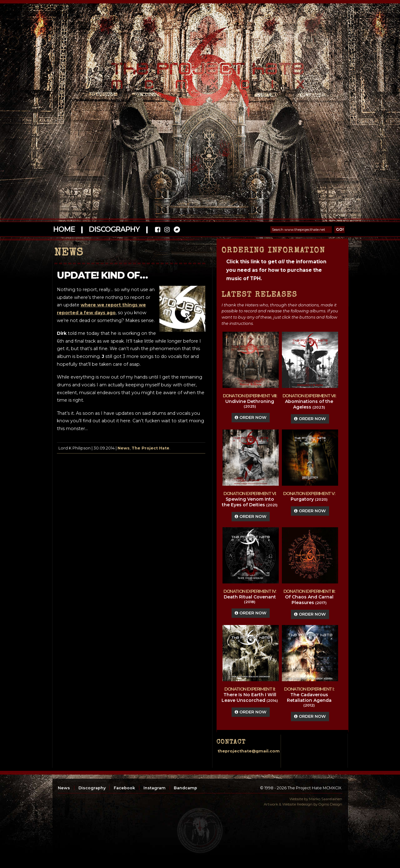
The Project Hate (150, 448)
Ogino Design (330, 804)
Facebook (124, 788)
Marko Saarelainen (326, 799)
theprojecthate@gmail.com (249, 751)
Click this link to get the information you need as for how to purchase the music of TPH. (276, 270)
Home (64, 229)
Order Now (251, 417)
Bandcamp (185, 788)
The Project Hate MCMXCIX (199, 72)
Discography (114, 229)
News (124, 448)
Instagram (155, 788)
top (200, 831)
